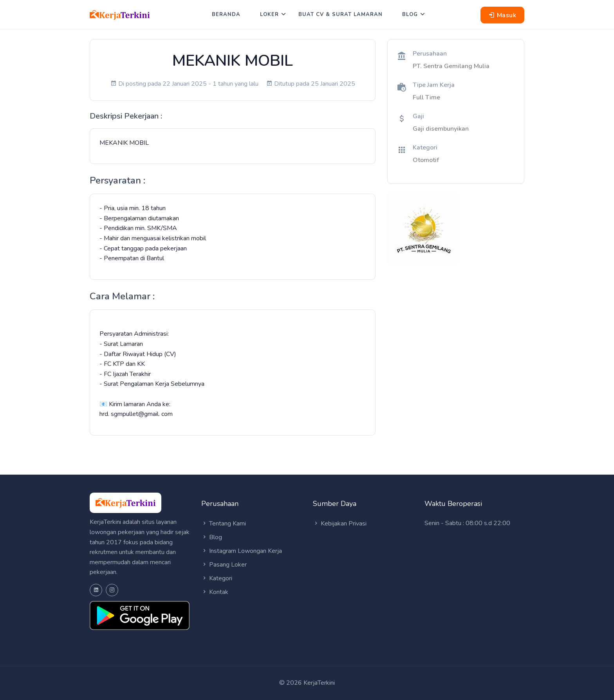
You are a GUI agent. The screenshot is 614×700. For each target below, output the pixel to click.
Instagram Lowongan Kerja (242, 551)
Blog (410, 14)
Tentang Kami (224, 524)
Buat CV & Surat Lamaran (340, 14)
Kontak (215, 592)
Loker (269, 14)
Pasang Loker (224, 565)
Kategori (217, 578)
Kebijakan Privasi (340, 524)
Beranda (226, 14)
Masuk (503, 15)
